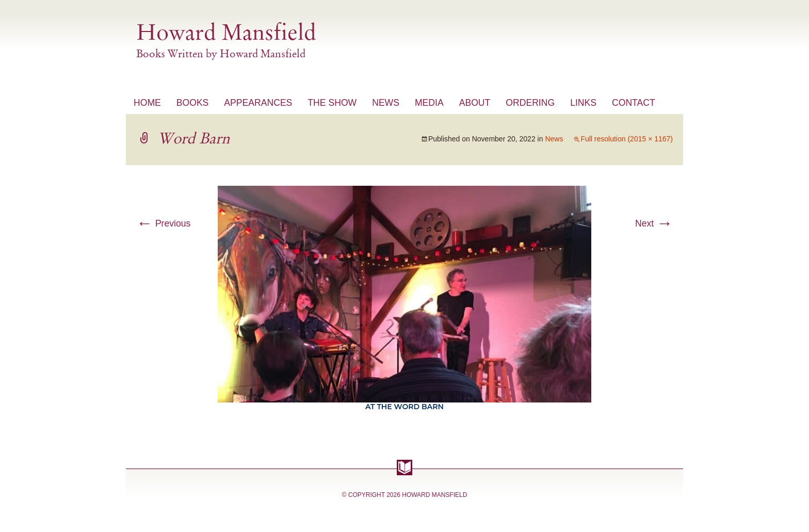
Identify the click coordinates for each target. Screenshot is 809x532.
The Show (332, 103)
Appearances (258, 103)
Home (147, 103)
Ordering (530, 103)
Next (654, 223)
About (475, 103)
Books (193, 103)
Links (583, 103)
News (386, 103)
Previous (163, 223)
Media (429, 103)
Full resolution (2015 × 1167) (627, 139)
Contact (634, 103)
